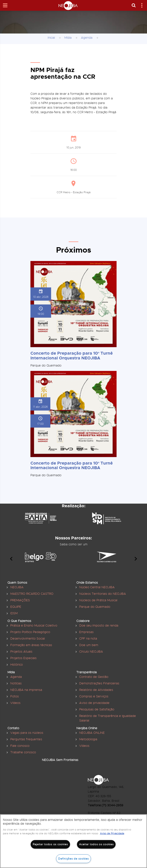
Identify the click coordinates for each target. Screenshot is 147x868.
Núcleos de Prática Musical (98, 600)
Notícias (16, 683)
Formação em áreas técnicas (31, 645)
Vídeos (15, 703)
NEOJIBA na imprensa (26, 690)
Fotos (15, 696)
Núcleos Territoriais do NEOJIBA (103, 594)
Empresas (86, 632)
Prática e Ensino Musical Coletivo (34, 626)
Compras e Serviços (94, 696)
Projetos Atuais (21, 652)
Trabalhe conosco (23, 752)
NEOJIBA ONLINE (92, 733)
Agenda (87, 38)
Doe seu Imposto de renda (99, 626)
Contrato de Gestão (94, 677)
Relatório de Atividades (96, 690)
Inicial (51, 38)
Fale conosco (20, 746)
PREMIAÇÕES (20, 600)
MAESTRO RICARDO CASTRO (32, 594)
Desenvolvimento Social (28, 639)
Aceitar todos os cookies (96, 844)
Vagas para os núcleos (27, 733)
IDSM (14, 613)
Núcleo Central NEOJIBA (97, 587)
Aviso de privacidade (94, 703)
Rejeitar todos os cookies (50, 844)
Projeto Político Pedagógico (30, 632)
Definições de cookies (73, 859)
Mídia (68, 38)
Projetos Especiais (23, 658)
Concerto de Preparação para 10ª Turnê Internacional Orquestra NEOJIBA (72, 355)
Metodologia (88, 739)
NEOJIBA (17, 587)
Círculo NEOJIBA (91, 652)
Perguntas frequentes (26, 739)
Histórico (17, 665)
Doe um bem (89, 645)
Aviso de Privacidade (112, 833)
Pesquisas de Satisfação (97, 709)
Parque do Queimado (95, 607)
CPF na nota (88, 639)
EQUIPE (16, 607)
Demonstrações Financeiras (99, 683)
